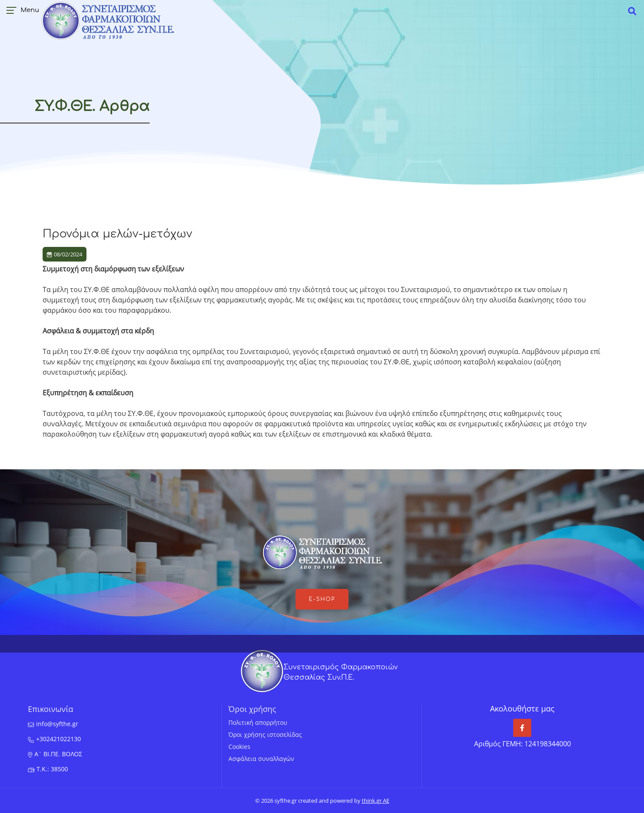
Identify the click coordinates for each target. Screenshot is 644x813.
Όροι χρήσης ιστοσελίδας (265, 734)
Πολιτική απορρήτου (258, 722)
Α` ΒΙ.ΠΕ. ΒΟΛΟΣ (58, 754)
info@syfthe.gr (57, 724)
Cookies (239, 747)
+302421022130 (59, 739)
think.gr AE (376, 801)
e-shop (322, 599)
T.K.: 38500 (52, 769)
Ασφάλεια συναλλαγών (261, 759)
